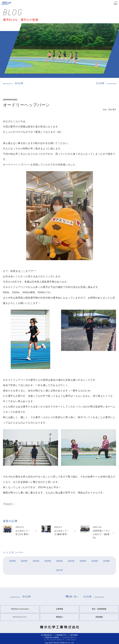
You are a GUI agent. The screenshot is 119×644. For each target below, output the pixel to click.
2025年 (24, 561)
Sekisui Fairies (7, 3)
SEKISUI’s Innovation (20, 609)
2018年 (106, 561)
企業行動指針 (74, 635)
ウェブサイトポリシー (69, 637)
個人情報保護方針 (47, 635)
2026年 (13, 561)
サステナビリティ (20, 617)
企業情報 (59, 609)
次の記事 (100, 83)
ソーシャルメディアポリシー (55, 640)
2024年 (36, 561)
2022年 (59, 561)
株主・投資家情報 (99, 609)
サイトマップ (71, 640)
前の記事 (19, 83)
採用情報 (99, 617)
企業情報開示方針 (61, 635)
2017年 (59, 570)
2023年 (48, 561)
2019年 (95, 561)
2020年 (83, 561)
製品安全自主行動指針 (52, 637)
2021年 (71, 561)
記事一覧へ (72, 597)
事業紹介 (59, 617)
